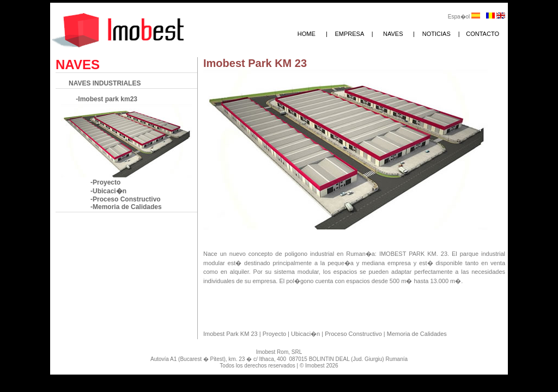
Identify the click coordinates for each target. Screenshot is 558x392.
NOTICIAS (436, 34)
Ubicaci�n (306, 334)
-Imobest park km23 (106, 99)
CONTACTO (483, 34)
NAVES (393, 34)
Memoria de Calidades (417, 334)
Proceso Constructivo (354, 334)
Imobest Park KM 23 (231, 334)
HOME (307, 34)
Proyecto (275, 334)
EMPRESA (349, 34)
